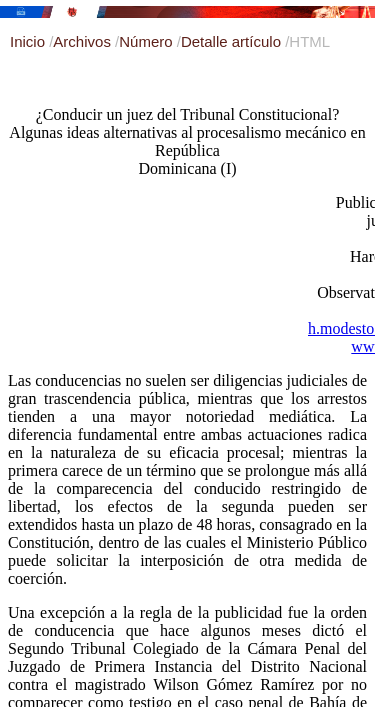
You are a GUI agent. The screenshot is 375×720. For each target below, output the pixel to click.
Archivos (84, 41)
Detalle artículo (233, 41)
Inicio (29, 41)
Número (148, 41)
